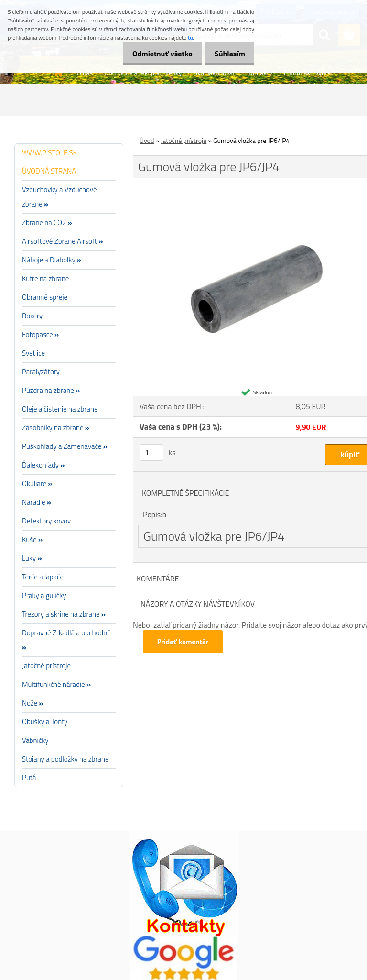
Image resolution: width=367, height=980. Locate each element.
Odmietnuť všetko (154, 54)
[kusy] (151, 452)
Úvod (147, 140)
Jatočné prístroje (183, 140)
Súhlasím (227, 54)
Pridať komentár (183, 642)
